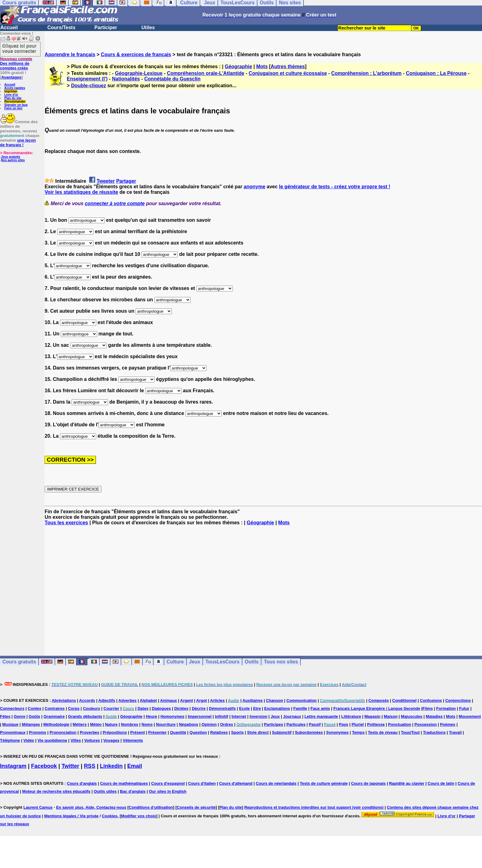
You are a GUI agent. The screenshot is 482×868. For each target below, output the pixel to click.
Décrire (199, 708)
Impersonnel (200, 716)
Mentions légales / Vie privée (71, 816)
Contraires (55, 708)
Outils (252, 662)
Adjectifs (107, 700)
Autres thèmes (288, 66)
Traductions (434, 732)
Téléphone (10, 740)
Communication (302, 700)
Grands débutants (85, 716)
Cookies (110, 816)
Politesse (376, 724)
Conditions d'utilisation (151, 807)
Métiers (80, 724)
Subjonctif (282, 732)
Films (428, 708)
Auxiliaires (253, 700)
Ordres (227, 724)
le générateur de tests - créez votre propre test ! (335, 187)
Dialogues (161, 708)
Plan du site (13, 98)
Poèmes (448, 724)
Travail (455, 732)
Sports (237, 732)
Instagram (13, 766)
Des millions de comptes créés (16, 63)
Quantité (178, 732)
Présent (138, 732)
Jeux (195, 662)
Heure (151, 716)
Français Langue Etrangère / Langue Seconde (377, 708)
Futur (464, 708)
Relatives (219, 732)
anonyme (255, 187)
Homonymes (172, 716)
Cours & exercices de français (136, 55)
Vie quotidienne (52, 740)
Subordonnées (309, 732)
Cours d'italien (202, 783)
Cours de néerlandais (276, 783)
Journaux (292, 716)
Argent (187, 700)
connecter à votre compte (115, 203)
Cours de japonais (368, 783)
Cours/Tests (61, 27)
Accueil (9, 27)
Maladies (434, 716)
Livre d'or (11, 95)
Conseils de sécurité (196, 807)
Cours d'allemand (236, 783)
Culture (175, 662)
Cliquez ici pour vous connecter (19, 48)
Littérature (351, 716)
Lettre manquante (321, 716)
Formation (446, 708)
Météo (96, 724)
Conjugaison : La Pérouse (436, 73)
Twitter (70, 766)
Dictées (181, 708)
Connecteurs (12, 708)
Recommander (15, 102)
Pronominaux (13, 732)
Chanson (275, 700)
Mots (262, 66)
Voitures (92, 740)
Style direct (258, 732)
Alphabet (148, 700)
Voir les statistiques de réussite (81, 192)
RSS (90, 766)
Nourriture (166, 724)
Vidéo (29, 740)
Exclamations (277, 708)
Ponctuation (399, 724)
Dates (143, 708)
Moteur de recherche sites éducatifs (56, 791)
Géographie (238, 66)
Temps (358, 732)
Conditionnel (404, 700)
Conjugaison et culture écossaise (288, 73)
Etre (257, 708)
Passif (315, 724)
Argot (201, 700)
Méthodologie (56, 724)
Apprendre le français (70, 55)
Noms (147, 724)
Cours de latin (441, 783)
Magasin (373, 716)
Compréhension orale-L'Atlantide (206, 73)
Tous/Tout (410, 732)
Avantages (11, 77)
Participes (274, 724)
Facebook (44, 766)
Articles (217, 700)
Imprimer (11, 91)
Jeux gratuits (10, 157)
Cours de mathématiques (124, 783)
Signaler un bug (16, 105)
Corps (74, 708)
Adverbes (127, 700)
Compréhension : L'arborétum (367, 73)
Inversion (259, 716)
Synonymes (337, 732)
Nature (111, 724)
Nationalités (126, 79)
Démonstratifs (222, 708)
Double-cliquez (89, 86)
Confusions (431, 700)
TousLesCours (222, 662)
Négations (189, 724)
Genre (20, 716)
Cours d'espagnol (168, 783)
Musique (10, 724)
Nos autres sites (13, 160)
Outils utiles (105, 791)
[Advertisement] (263, 585)
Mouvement (470, 716)
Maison (391, 716)
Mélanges (31, 724)
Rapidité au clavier (407, 783)
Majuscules (412, 716)
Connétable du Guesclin (172, 79)
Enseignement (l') (87, 79)
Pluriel (358, 724)
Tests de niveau (383, 732)
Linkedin (111, 766)
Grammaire (54, 716)
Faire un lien (13, 108)
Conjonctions (458, 700)
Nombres (129, 724)
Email (135, 766)
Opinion (209, 724)
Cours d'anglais (82, 783)
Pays (343, 724)
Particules (296, 724)
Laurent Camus (38, 807)
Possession (425, 724)
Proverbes (89, 732)
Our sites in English (168, 791)
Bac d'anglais (133, 791)
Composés (378, 700)
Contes (34, 708)
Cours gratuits (19, 662)
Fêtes (5, 716)
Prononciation (63, 732)
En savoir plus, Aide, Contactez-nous (91, 807)
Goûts (34, 716)
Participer (106, 27)
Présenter (157, 732)
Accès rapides (15, 88)
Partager (126, 181)
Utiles (148, 27)
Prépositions (115, 732)
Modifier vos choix (139, 816)
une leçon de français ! (18, 143)
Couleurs (92, 708)
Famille (300, 708)
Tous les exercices (66, 523)
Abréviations (64, 700)
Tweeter (106, 181)
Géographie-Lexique (139, 73)
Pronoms (38, 732)
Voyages (111, 740)
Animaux (169, 700)
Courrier (111, 708)
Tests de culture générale (324, 783)
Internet (239, 716)
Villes (76, 740)
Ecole (245, 708)
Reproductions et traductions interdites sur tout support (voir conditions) (314, 807)
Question (198, 732)
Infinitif (221, 716)
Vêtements (133, 740)
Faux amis (320, 708)
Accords (87, 700)
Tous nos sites (281, 662)
